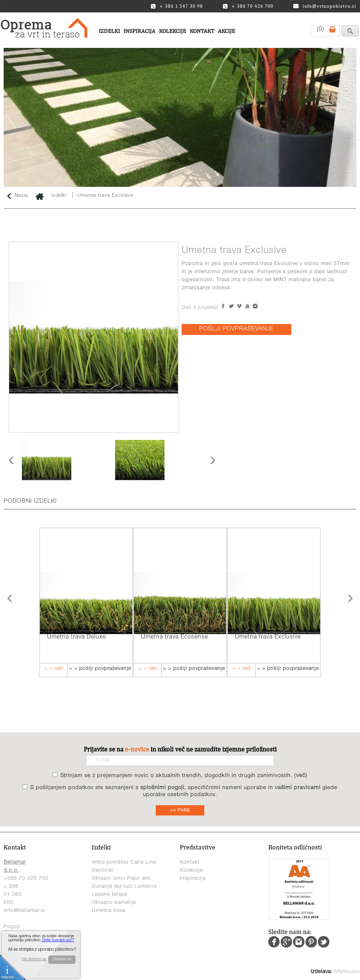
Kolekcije (173, 31)
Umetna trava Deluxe (77, 637)
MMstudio (347, 972)
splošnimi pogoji (162, 788)
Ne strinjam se (34, 959)
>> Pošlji (180, 810)
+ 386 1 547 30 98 (177, 6)
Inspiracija (139, 31)
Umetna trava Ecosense (175, 637)
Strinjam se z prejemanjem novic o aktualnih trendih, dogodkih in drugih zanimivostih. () (184, 776)
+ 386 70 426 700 (248, 6)
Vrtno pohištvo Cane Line (124, 863)
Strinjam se (62, 959)
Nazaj (18, 196)
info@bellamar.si (24, 911)
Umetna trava (109, 911)
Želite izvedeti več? (58, 940)
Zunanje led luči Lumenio (124, 887)
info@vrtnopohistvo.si (325, 6)
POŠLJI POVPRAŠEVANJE (236, 329)
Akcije (226, 31)
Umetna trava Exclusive (106, 196)
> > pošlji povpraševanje (100, 669)
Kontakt (202, 31)
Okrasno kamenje (114, 903)
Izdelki (109, 31)
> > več (54, 669)
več (301, 776)
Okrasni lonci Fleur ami (121, 879)
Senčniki (103, 871)
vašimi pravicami (298, 788)
